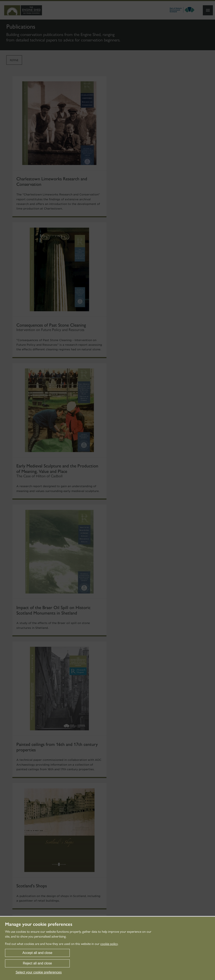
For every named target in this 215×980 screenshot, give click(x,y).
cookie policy (109, 944)
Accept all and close (37, 953)
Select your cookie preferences (39, 972)
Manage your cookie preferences (39, 924)
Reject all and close (37, 963)
